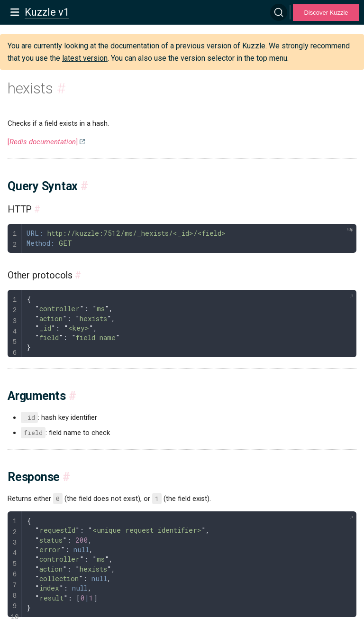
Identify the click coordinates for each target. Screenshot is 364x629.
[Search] (279, 12)
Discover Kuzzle (326, 13)
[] (43, 142)
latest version (85, 58)
